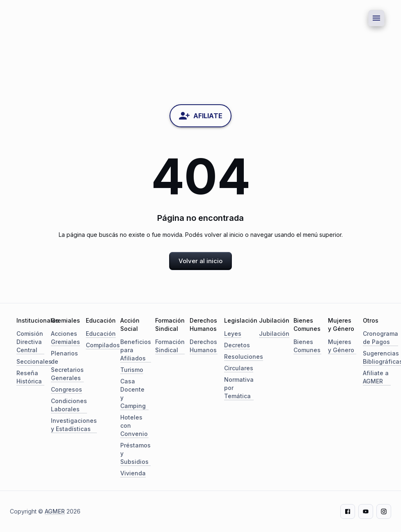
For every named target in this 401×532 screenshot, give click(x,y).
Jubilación (274, 334)
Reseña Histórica (29, 377)
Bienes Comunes (307, 346)
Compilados (103, 345)
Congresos (66, 389)
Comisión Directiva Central (30, 342)
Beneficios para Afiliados (136, 350)
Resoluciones (244, 357)
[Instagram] (384, 511)
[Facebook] (348, 511)
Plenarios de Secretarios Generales (67, 366)
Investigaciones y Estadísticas (74, 425)
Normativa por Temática (239, 388)
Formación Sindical (170, 346)
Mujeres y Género (341, 346)
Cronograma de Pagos (380, 338)
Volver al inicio (200, 261)
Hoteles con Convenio (134, 425)
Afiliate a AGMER (376, 377)
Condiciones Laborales (69, 405)
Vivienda (133, 473)
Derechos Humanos (203, 346)
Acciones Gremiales (65, 338)
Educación (101, 334)
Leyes (233, 334)
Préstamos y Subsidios (135, 453)
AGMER (55, 511)
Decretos (237, 345)
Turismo (132, 370)
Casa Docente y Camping (133, 393)
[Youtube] (366, 511)
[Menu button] (376, 18)
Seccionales (34, 361)
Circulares (239, 368)
